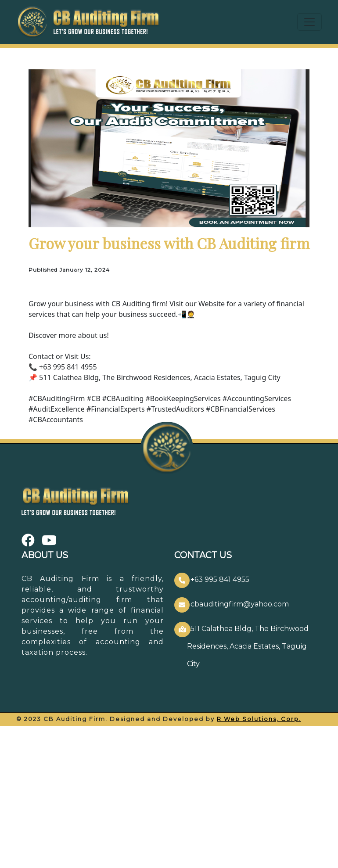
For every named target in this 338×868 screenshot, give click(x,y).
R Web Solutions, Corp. (259, 719)
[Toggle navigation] (309, 22)
